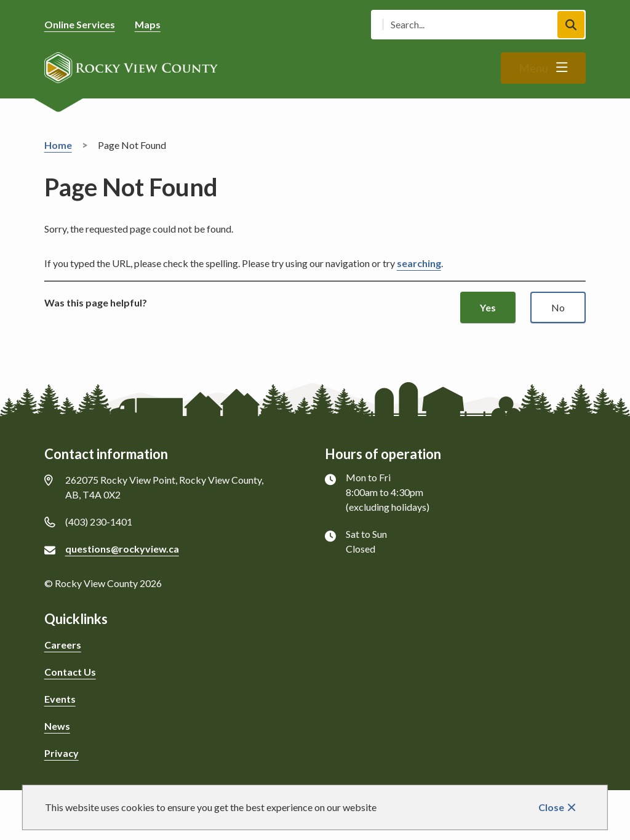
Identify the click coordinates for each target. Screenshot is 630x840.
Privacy (62, 753)
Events (60, 699)
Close (551, 807)
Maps (148, 24)
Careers (63, 645)
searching (419, 263)
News (57, 726)
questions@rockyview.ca (122, 549)
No (558, 307)
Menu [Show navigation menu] (534, 68)
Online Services (80, 24)
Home (58, 145)
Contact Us (70, 672)
